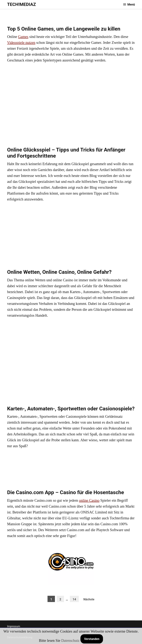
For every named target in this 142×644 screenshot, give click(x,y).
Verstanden (92, 639)
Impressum (13, 626)
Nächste (89, 599)
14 (74, 599)
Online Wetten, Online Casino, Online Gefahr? (59, 272)
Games (23, 37)
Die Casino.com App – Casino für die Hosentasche (65, 492)
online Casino (89, 500)
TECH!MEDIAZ (21, 4)
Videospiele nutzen (21, 43)
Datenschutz (70, 641)
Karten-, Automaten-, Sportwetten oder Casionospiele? (71, 409)
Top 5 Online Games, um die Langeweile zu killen (64, 29)
